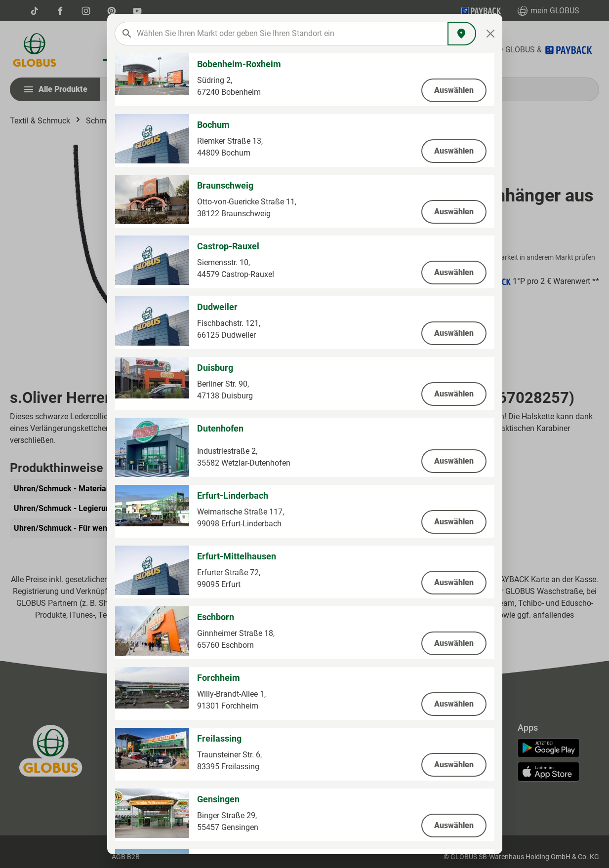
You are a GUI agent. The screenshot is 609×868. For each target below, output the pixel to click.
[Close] (490, 34)
